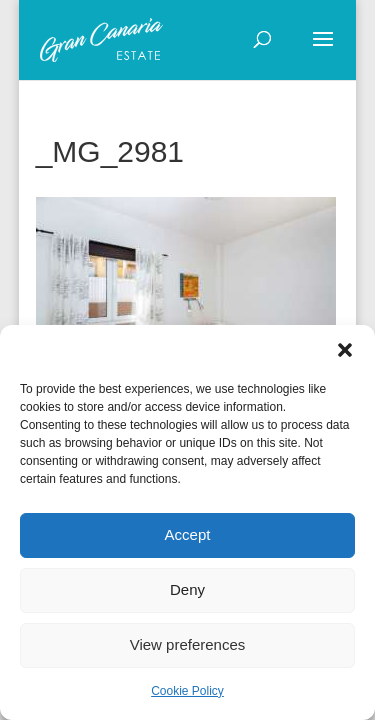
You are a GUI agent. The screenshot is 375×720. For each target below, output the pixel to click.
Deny (187, 589)
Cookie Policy (187, 691)
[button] (345, 350)
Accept (188, 534)
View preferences (188, 644)
